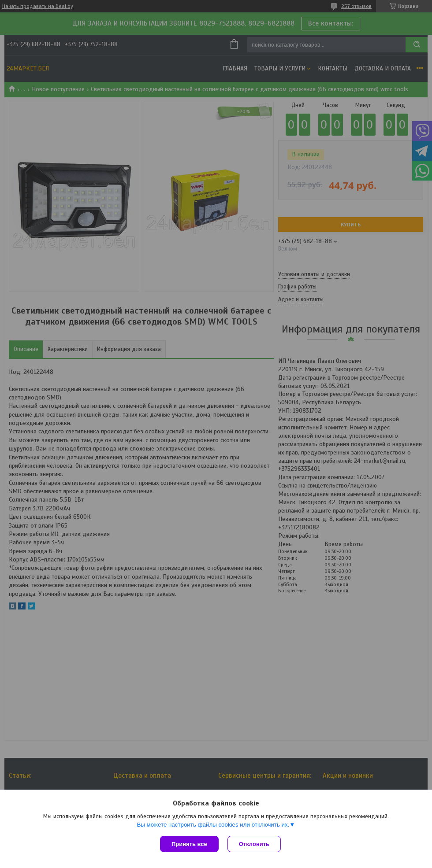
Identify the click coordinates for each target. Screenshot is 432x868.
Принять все (189, 844)
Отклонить (254, 844)
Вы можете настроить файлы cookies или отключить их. (213, 825)
